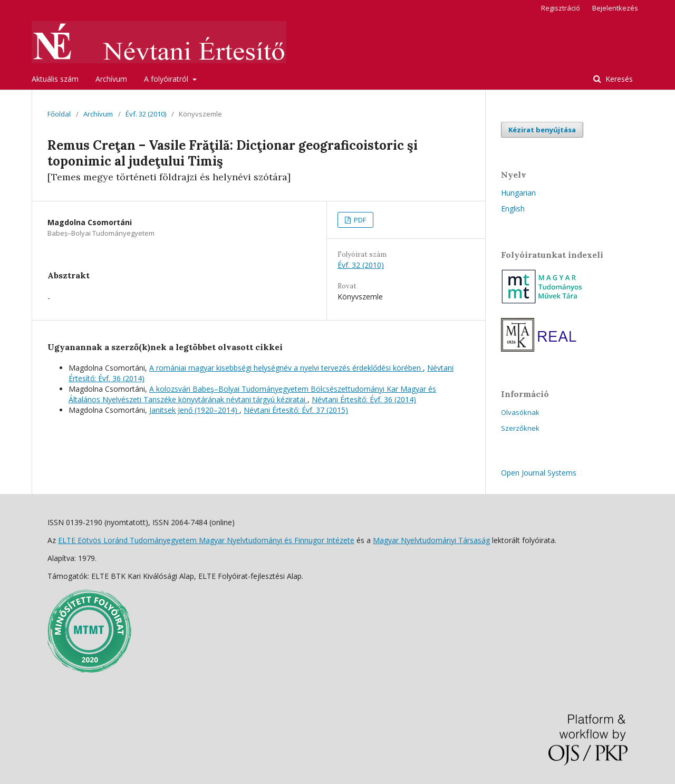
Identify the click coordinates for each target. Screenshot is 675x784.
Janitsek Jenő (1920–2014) (194, 410)
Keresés (618, 79)
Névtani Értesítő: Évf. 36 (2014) (364, 399)
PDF (359, 220)
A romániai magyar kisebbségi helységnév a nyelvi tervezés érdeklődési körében (286, 368)
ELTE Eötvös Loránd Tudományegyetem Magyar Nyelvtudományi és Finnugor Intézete (206, 540)
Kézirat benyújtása (542, 130)
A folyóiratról (167, 79)
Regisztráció (561, 8)
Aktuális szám (55, 79)
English (513, 209)
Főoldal (59, 114)
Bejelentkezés (615, 8)
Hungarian (518, 193)
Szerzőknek (520, 428)
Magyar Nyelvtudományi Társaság (431, 540)
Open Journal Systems (539, 473)
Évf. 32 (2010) (146, 114)
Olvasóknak (520, 412)
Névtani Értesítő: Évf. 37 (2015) (296, 410)
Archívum (111, 79)
